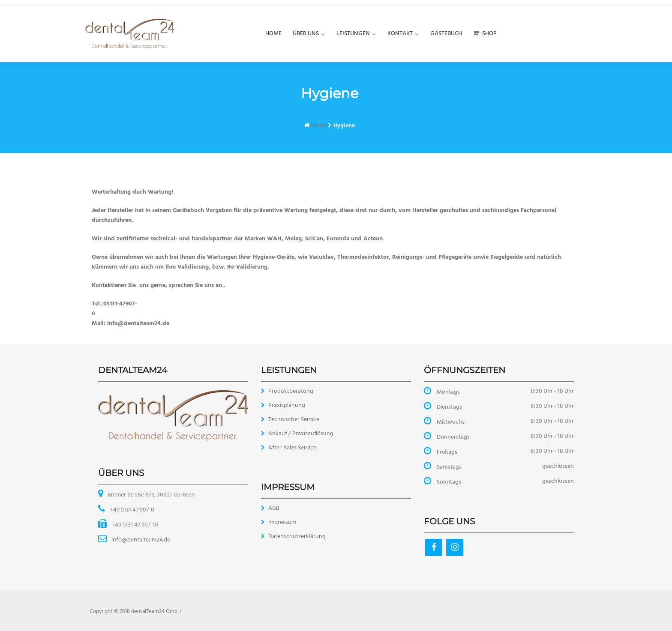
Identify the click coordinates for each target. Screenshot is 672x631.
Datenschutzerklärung (297, 537)
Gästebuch (446, 34)
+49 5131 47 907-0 (131, 510)
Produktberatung (291, 391)
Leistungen (353, 34)
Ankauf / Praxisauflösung (301, 434)
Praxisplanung (287, 405)
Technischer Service (294, 420)
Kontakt (400, 34)
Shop (485, 34)
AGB (274, 508)
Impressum (282, 522)
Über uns (306, 34)
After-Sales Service (292, 448)
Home (273, 34)
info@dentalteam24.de (140, 540)
